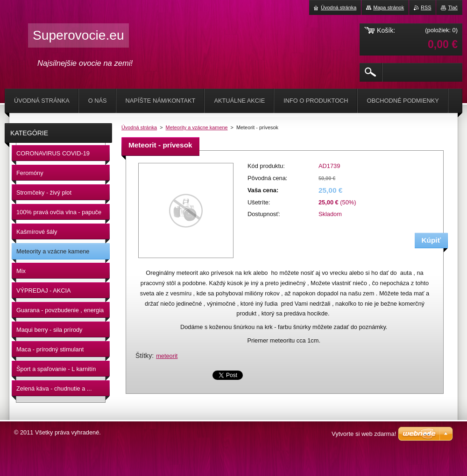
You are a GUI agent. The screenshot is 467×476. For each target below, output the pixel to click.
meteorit (167, 356)
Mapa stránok (389, 7)
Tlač (453, 7)
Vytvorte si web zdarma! (364, 434)
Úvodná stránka (139, 127)
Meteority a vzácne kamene (197, 127)
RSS (426, 7)
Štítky (144, 356)
